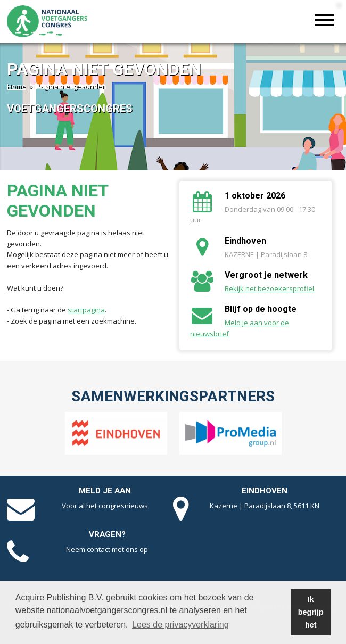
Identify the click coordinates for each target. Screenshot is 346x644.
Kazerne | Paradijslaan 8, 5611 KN (265, 506)
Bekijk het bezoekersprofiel (269, 288)
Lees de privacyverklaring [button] (180, 625)
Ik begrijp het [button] (311, 612)
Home (17, 86)
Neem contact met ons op (107, 549)
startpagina (86, 310)
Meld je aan (105, 491)
